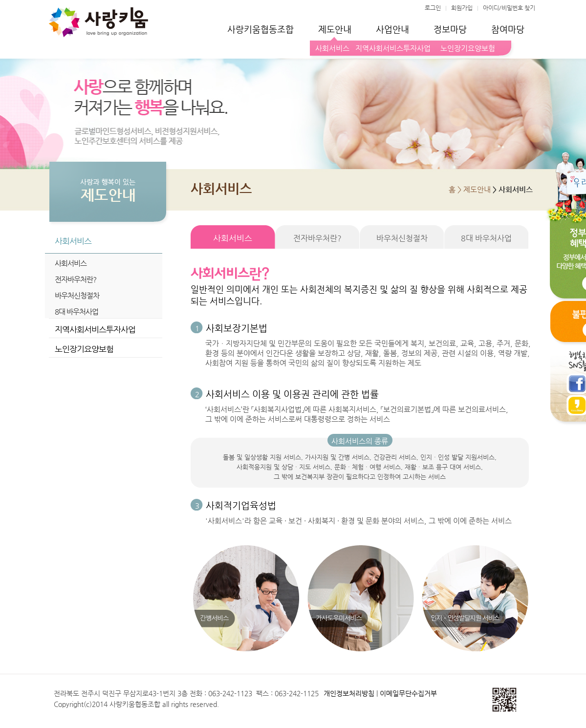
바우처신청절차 (77, 295)
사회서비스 (332, 48)
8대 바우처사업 (76, 311)
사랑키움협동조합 (260, 29)
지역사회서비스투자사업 (393, 48)
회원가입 (462, 8)
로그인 (433, 8)
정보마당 (450, 29)
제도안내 (335, 29)
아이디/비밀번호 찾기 (509, 8)
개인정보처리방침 (349, 693)
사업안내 (392, 29)
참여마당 (508, 29)
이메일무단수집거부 (408, 693)
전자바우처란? (76, 279)
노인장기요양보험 (466, 48)
